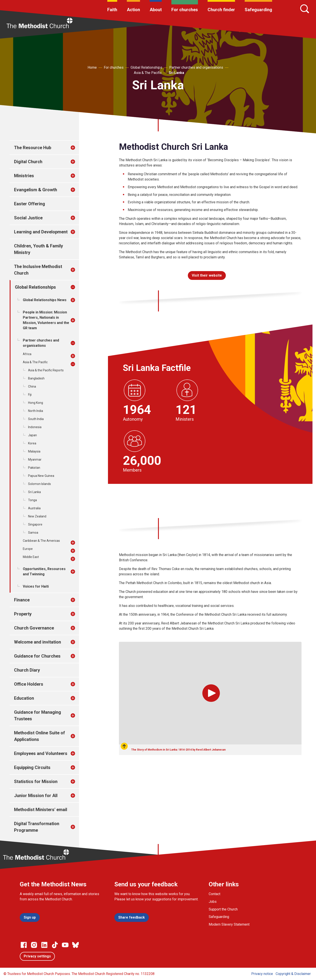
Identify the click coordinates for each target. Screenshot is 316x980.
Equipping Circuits (32, 767)
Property (23, 614)
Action (133, 10)
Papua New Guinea (41, 476)
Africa (27, 354)
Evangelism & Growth (36, 190)
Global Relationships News (45, 300)
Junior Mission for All (36, 796)
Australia (34, 508)
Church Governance (34, 628)
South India (36, 419)
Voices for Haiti (36, 586)
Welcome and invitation (38, 642)
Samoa (33, 533)
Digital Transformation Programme (37, 827)
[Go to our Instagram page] (34, 945)
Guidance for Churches (37, 656)
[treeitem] (77, 148)
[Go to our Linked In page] (44, 945)
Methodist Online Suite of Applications (39, 736)
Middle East (31, 557)
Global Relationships (146, 67)
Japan (32, 435)
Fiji (30, 395)
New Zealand (37, 516)
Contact (215, 894)
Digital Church (28, 162)
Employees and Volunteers (41, 753)
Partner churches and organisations (196, 67)
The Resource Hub (33, 148)
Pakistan (34, 468)
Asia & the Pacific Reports (46, 370)
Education (24, 698)
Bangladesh (36, 378)
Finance (22, 600)
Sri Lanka (176, 73)
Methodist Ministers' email (41, 810)
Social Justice (28, 218)
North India (36, 411)
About (156, 10)
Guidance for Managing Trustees (38, 715)
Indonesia (35, 427)
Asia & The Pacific (148, 73)
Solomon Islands (39, 484)
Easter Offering (30, 204)
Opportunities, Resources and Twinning (44, 571)
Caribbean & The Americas (41, 541)
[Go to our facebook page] (24, 945)
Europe (28, 549)
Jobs (213, 902)
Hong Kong (36, 403)
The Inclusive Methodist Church (38, 270)
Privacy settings (37, 956)
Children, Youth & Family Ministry (39, 249)
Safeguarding (258, 10)
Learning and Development (41, 232)
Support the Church (223, 909)
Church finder (221, 10)
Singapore (35, 524)
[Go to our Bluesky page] (75, 945)
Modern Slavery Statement (229, 924)
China (32, 386)
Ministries (24, 176)
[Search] (305, 9)
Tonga (32, 500)
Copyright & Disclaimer (293, 974)
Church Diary (27, 670)
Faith (112, 10)
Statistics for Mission (36, 781)
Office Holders (29, 684)
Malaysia (34, 451)
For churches (185, 10)
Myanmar (35, 460)
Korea (32, 443)
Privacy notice (262, 974)
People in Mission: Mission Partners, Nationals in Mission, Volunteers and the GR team (46, 320)
